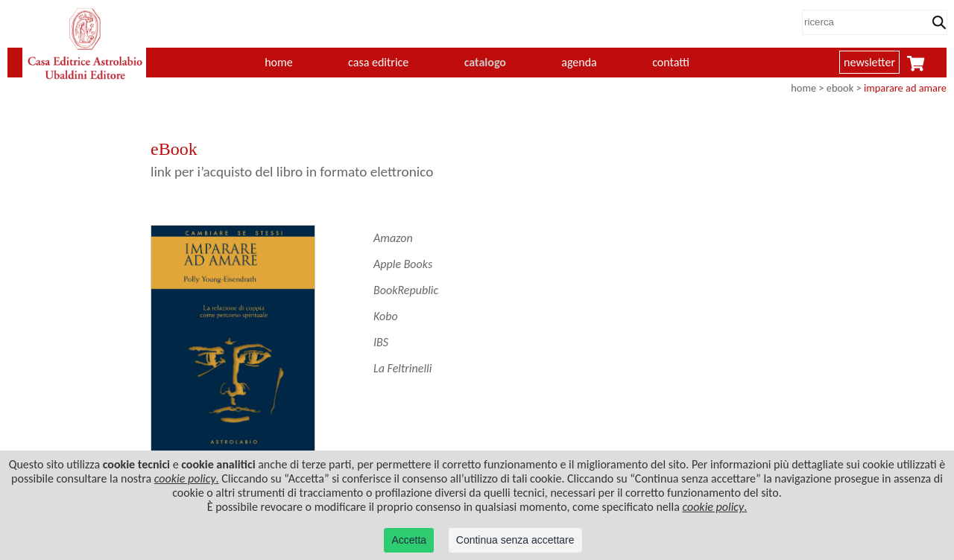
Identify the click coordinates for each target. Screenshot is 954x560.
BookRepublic (406, 290)
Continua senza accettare (515, 540)
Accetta (409, 540)
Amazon (393, 238)
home (279, 62)
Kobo (386, 316)
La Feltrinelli (402, 368)
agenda (579, 62)
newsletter (869, 62)
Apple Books (403, 264)
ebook (840, 88)
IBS (381, 342)
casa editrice (378, 62)
